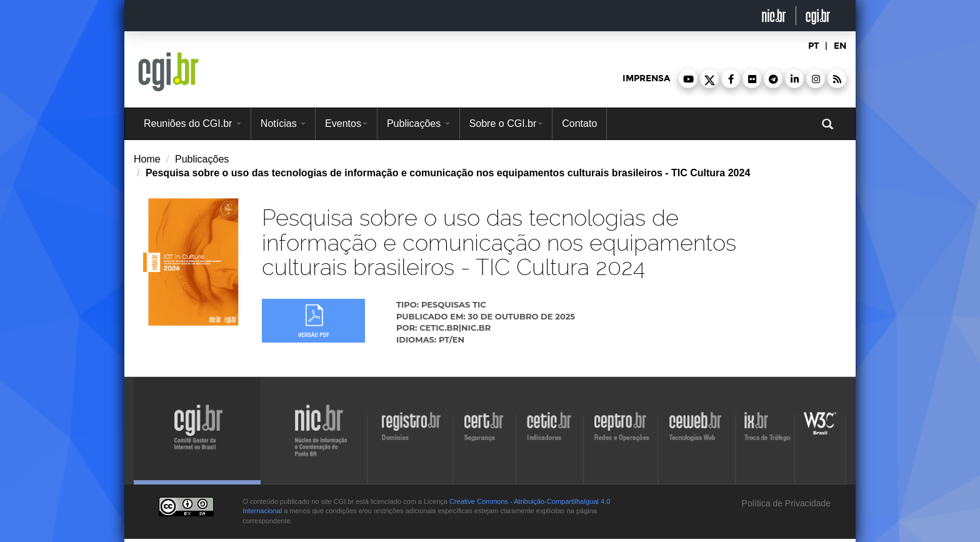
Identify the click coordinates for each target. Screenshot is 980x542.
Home (147, 159)
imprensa (646, 78)
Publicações (418, 123)
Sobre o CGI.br (506, 123)
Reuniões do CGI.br (192, 123)
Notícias (283, 123)
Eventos (346, 123)
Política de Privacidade (785, 503)
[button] (688, 79)
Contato (579, 123)
